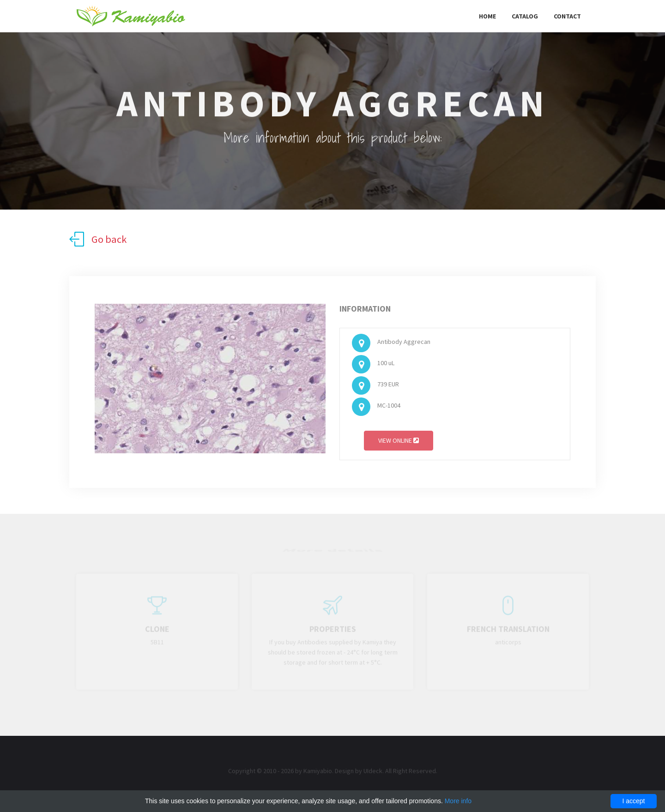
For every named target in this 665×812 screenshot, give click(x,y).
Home (487, 16)
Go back (98, 239)
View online (399, 442)
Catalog (525, 16)
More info (458, 801)
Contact (567, 16)
